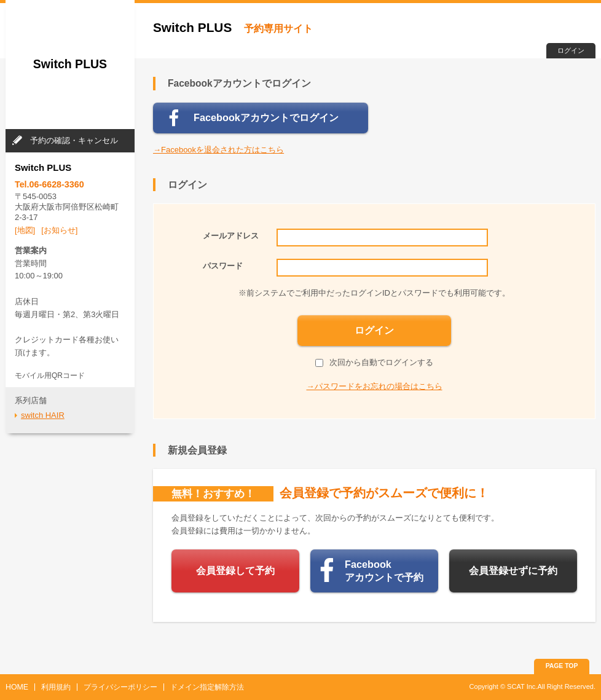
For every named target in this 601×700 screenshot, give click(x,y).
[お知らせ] (59, 230)
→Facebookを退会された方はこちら (218, 150)
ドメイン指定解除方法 (207, 687)
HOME (17, 687)
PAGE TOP (562, 666)
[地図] (25, 230)
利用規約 (56, 687)
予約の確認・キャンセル (74, 140)
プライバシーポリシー (120, 687)
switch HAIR (43, 415)
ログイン (571, 50)
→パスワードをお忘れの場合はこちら (375, 386)
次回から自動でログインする (374, 362)
